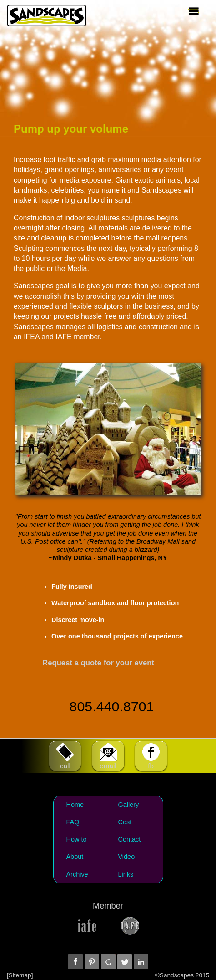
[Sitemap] (20, 975)
